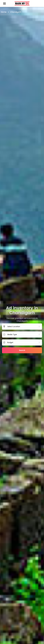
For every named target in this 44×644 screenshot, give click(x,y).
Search (22, 350)
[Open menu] (4, 4)
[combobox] (24, 327)
